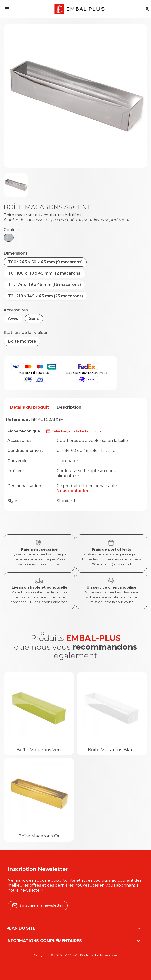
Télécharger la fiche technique (74, 431)
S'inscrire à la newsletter (38, 905)
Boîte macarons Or (39, 836)
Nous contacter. (73, 491)
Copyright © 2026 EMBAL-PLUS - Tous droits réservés (76, 955)
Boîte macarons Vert (39, 750)
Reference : (18, 420)
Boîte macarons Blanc (112, 750)
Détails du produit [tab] (29, 407)
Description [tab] (69, 407)
